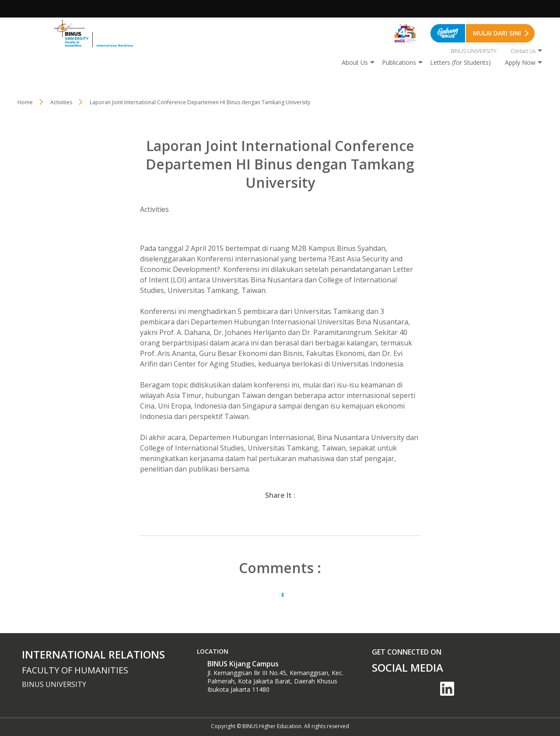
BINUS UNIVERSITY (474, 51)
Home (25, 102)
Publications (399, 62)
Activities (61, 102)
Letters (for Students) (460, 62)
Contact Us (523, 51)
